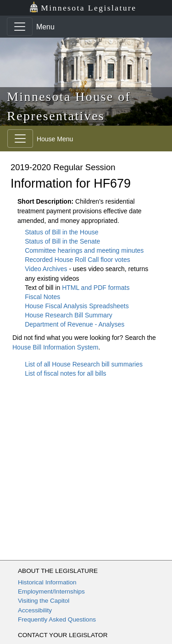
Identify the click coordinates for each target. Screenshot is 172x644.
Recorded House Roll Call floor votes (78, 260)
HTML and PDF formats (96, 288)
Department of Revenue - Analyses (75, 324)
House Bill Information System (55, 347)
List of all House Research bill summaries (84, 364)
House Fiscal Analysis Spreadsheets (77, 306)
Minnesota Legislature (83, 7)
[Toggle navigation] (20, 27)
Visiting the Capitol (44, 601)
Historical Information (47, 582)
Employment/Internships (51, 591)
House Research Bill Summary (69, 315)
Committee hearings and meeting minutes (84, 250)
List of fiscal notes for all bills (65, 373)
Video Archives (47, 269)
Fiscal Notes (42, 297)
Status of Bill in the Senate (62, 241)
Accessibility (35, 610)
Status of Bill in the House (61, 232)
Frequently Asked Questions (57, 619)
